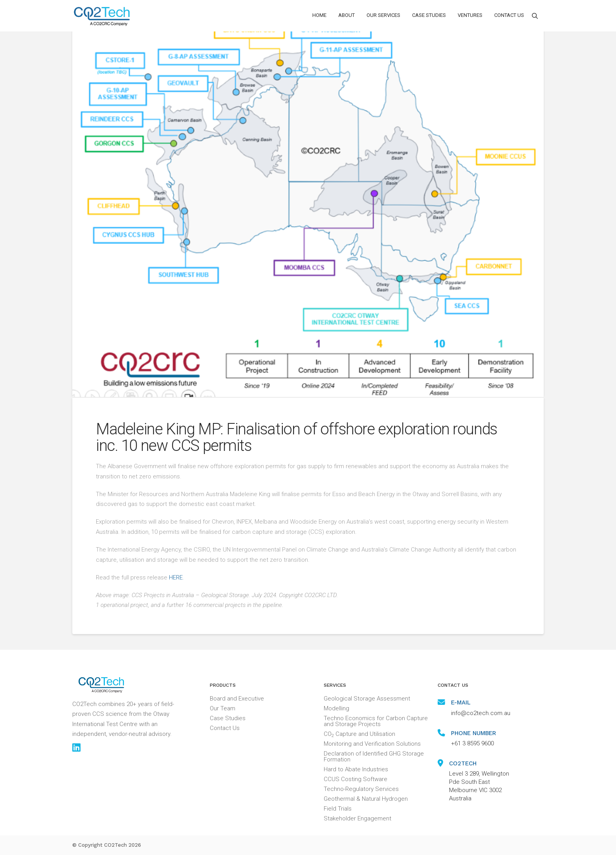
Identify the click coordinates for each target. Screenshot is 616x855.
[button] (346, 16)
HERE (176, 577)
